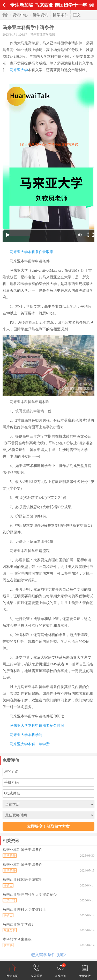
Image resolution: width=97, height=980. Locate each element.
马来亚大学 (19, 70)
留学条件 (61, 15)
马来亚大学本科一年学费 (30, 744)
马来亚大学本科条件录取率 (32, 252)
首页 (92, 5)
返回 (4, 5)
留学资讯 (40, 15)
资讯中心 (20, 15)
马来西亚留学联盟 (43, 35)
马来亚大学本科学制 (26, 735)
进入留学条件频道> (48, 955)
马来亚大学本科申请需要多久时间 (37, 726)
